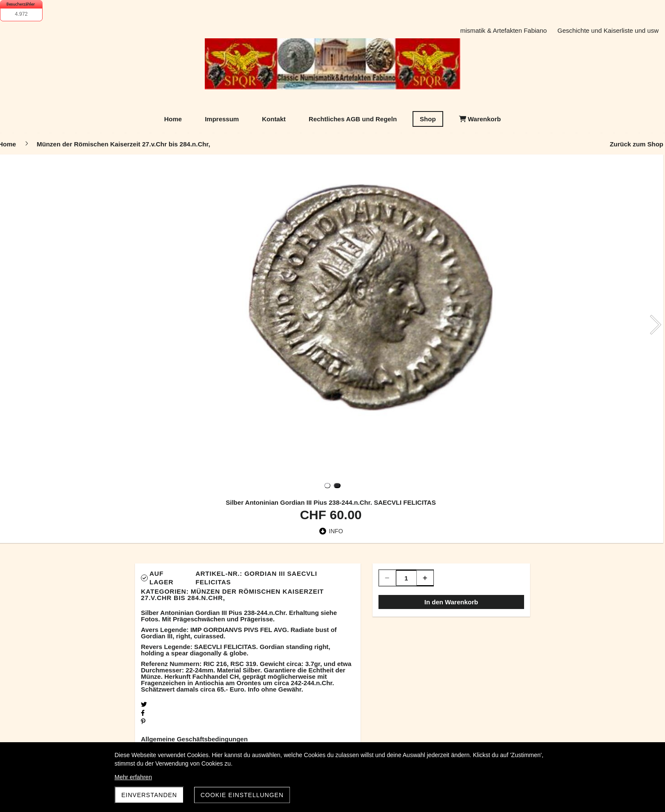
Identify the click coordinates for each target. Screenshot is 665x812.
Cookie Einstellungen (242, 795)
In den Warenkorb (451, 602)
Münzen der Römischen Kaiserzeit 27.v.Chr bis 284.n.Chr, (232, 595)
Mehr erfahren (133, 777)
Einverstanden (149, 795)
